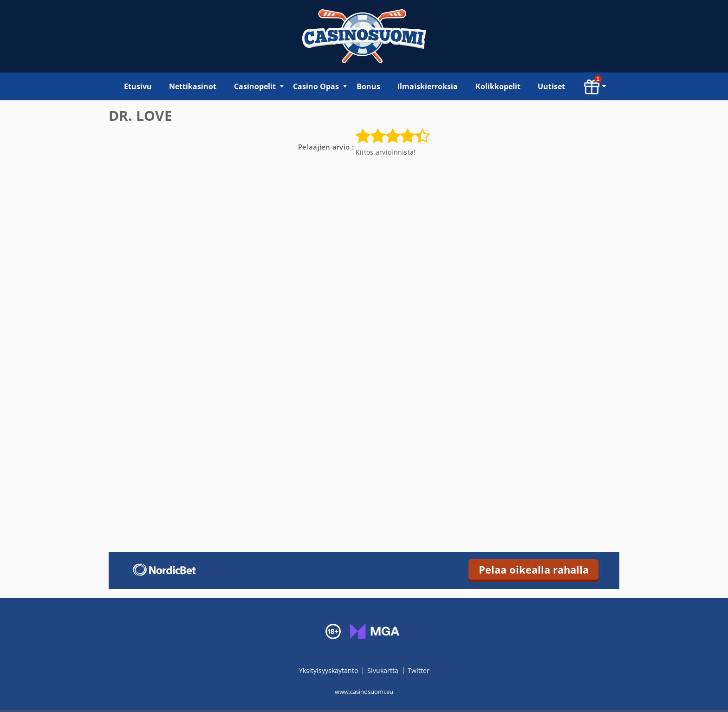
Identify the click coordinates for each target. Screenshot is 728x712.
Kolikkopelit (498, 86)
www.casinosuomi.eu (364, 692)
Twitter (419, 670)
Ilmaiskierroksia (428, 86)
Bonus (368, 86)
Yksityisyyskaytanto (329, 670)
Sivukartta (383, 670)
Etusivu (138, 86)
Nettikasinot (193, 86)
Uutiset (551, 86)
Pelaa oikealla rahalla (534, 569)
